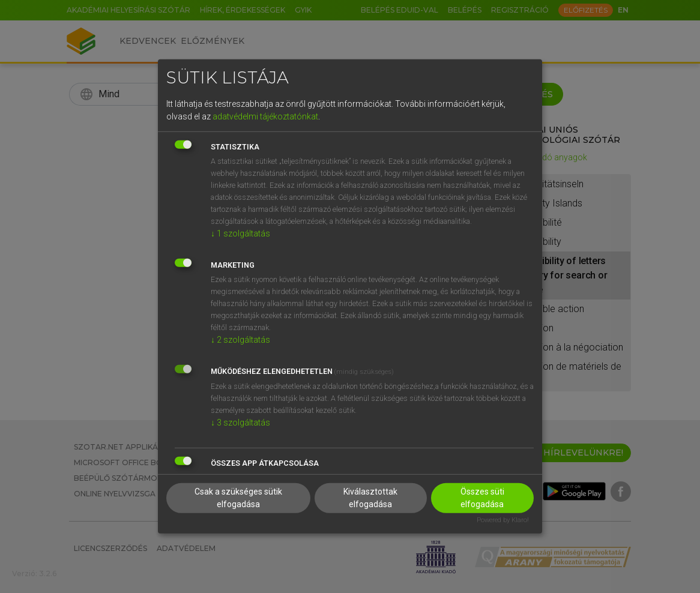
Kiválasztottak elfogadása (370, 497)
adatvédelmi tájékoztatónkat (265, 116)
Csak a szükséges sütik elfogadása (238, 497)
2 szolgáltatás (240, 339)
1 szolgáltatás (240, 233)
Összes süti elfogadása (482, 497)
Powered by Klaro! (503, 519)
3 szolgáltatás (240, 422)
